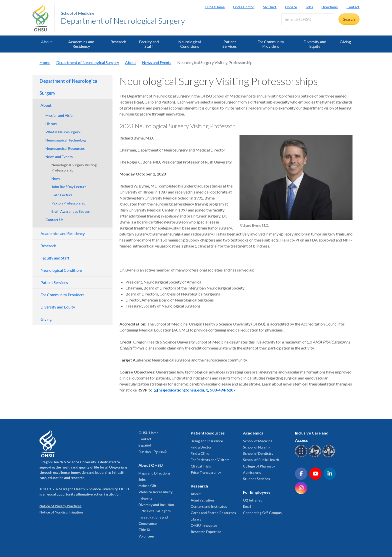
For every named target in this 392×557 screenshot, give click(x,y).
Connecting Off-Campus (262, 513)
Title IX (144, 530)
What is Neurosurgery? (63, 132)
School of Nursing (257, 447)
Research (118, 42)
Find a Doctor (244, 7)
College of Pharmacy (259, 466)
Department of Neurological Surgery (123, 21)
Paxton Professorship (68, 203)
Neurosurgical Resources (65, 148)
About (46, 42)
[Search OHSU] (308, 19)
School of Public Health (261, 460)
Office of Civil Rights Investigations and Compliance (155, 517)
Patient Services (230, 44)
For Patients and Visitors (210, 460)
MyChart (270, 7)
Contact (353, 7)
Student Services (256, 479)
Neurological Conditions (189, 44)
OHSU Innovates (204, 525)
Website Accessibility (155, 492)
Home (45, 62)
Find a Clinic (200, 453)
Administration (202, 500)
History (51, 124)
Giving (345, 42)
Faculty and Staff (149, 44)
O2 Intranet (252, 500)
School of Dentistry (258, 453)
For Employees (257, 492)
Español (145, 445)
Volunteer (146, 536)
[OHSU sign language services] (316, 456)
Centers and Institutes (209, 506)
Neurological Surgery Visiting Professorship (74, 167)
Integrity (145, 498)
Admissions (252, 472)
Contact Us (54, 220)
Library (196, 519)
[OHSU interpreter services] (329, 456)
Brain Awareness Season (71, 211)
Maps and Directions (154, 473)
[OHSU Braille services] (302, 456)
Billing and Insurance (207, 441)
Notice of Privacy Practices (60, 506)
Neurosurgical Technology (66, 140)
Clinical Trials (201, 466)
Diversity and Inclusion (156, 505)
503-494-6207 (223, 390)
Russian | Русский (152, 452)
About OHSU (151, 465)
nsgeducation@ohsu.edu (181, 390)
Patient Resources (208, 433)
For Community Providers (271, 44)
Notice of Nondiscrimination (61, 512)
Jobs (309, 7)
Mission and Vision (60, 115)
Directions (330, 7)
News (56, 178)
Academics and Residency (81, 44)
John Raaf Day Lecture (69, 187)
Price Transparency (206, 472)
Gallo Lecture (62, 195)
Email (247, 506)
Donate (291, 7)
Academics (253, 433)
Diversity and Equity (315, 44)
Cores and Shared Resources (213, 513)
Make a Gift (147, 486)
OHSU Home (215, 7)
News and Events (157, 62)
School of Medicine (78, 13)
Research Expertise (206, 532)
